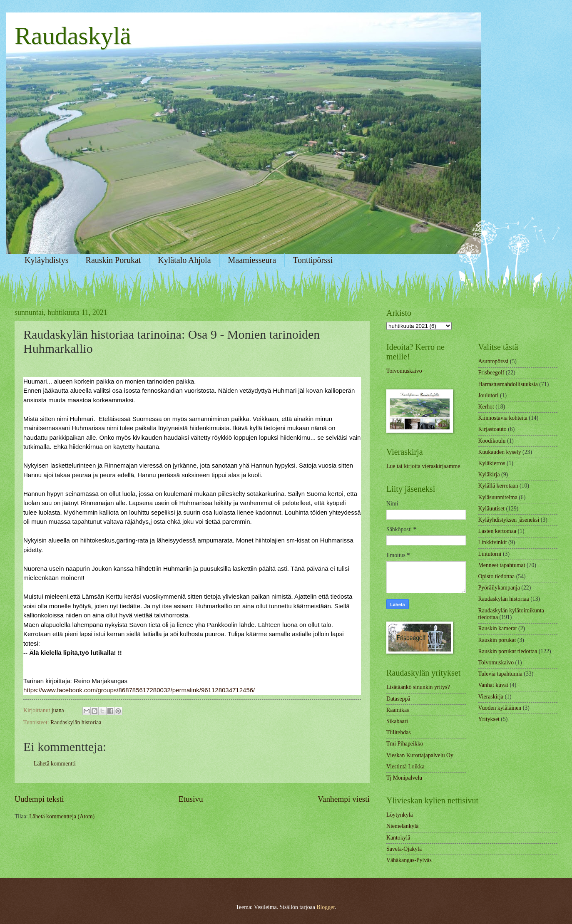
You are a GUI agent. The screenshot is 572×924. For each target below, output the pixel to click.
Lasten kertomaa (497, 531)
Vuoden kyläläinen (500, 708)
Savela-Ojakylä (404, 849)
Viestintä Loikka (405, 767)
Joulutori (489, 395)
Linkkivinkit (493, 542)
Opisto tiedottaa (497, 576)
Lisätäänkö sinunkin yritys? (418, 687)
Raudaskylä (73, 36)
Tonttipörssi (313, 260)
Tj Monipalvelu (404, 778)
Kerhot (486, 407)
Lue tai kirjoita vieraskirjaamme (423, 466)
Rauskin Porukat (113, 260)
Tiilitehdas (399, 732)
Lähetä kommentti (55, 764)
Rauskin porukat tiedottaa (508, 651)
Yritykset (489, 719)
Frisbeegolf (491, 373)
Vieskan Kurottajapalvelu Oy (420, 755)
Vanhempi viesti (344, 799)
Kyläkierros (492, 463)
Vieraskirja (491, 697)
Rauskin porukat (497, 640)
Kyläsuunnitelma (498, 497)
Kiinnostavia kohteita (503, 418)
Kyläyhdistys (47, 260)
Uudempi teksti (39, 799)
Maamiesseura (252, 260)
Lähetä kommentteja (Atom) (62, 816)
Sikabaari (397, 721)
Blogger (326, 907)
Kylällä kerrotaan (498, 486)
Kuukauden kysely (500, 452)
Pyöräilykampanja (499, 588)
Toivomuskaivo (404, 371)
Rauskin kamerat (498, 628)
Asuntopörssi (494, 361)
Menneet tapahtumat (502, 565)
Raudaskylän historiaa (76, 722)
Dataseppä (398, 699)
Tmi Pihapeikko (405, 744)
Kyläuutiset (492, 509)
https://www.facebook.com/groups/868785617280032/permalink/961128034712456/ (139, 690)
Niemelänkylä (402, 826)
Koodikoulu (492, 441)
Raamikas (398, 710)
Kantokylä (398, 838)
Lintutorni (490, 554)
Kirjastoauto (492, 429)
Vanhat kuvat (493, 685)
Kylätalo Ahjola (184, 260)
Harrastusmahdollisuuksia (508, 384)
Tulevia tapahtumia (500, 674)
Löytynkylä (400, 815)
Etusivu (191, 799)
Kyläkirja (489, 474)
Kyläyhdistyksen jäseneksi (509, 520)
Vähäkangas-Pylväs (409, 860)
